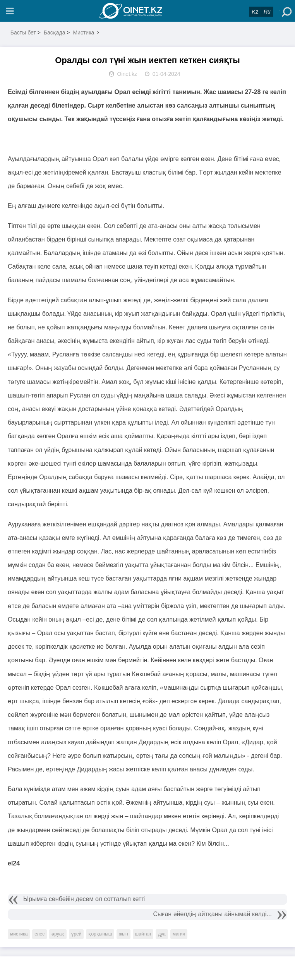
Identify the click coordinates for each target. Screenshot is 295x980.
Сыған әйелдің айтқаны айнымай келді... (212, 914)
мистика (19, 934)
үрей (76, 934)
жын (123, 934)
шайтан (143, 934)
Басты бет (23, 33)
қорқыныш (100, 934)
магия (179, 934)
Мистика (83, 33)
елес (39, 934)
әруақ (58, 934)
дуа (162, 934)
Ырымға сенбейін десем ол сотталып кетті (84, 899)
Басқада (55, 33)
